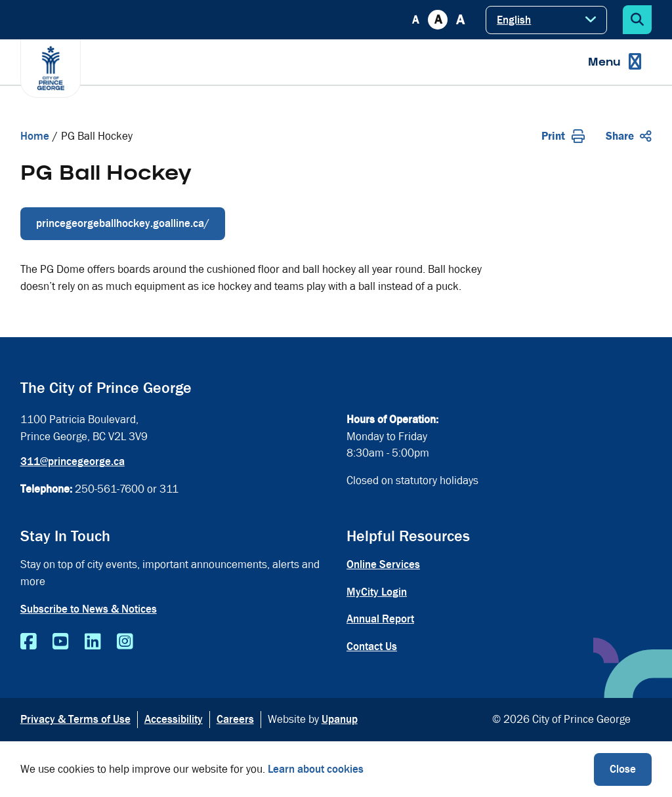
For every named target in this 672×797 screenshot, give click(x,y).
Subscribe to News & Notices (89, 609)
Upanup (340, 719)
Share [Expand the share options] (629, 136)
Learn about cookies (316, 769)
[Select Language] (546, 20)
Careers (235, 719)
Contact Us (372, 646)
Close (623, 769)
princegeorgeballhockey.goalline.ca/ (123, 223)
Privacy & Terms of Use (75, 719)
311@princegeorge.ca (73, 461)
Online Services (383, 564)
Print (563, 136)
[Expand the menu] (615, 62)
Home (35, 136)
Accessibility (174, 719)
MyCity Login (377, 592)
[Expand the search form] (637, 20)
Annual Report (380, 619)
